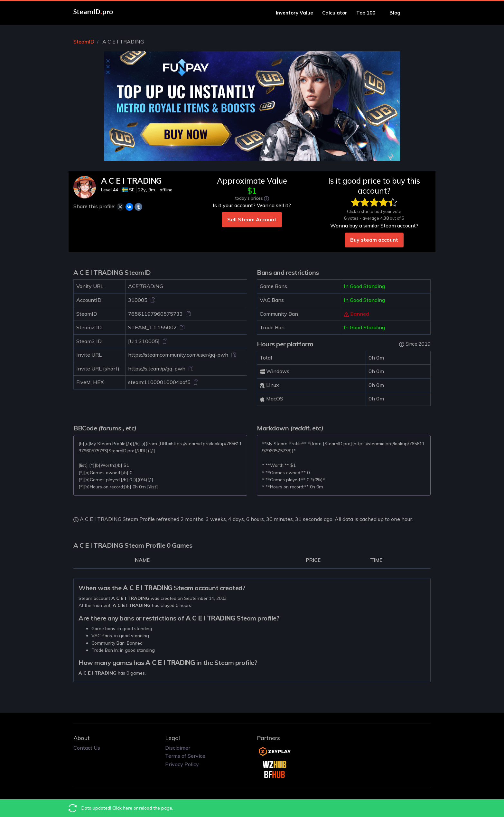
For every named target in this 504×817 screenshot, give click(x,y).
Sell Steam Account (252, 219)
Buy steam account (374, 240)
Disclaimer (178, 748)
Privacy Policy (182, 764)
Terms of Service (185, 756)
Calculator (335, 13)
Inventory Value (294, 13)
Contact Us (87, 748)
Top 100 (368, 13)
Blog (397, 13)
